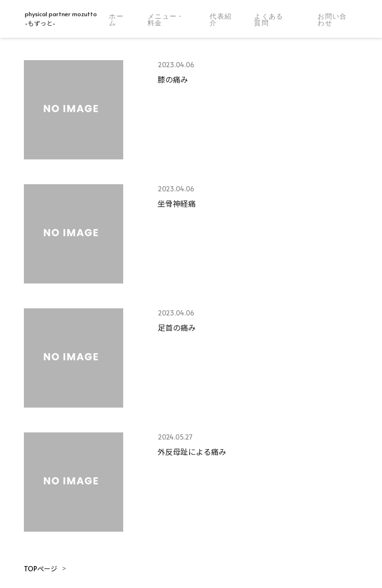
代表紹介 (221, 20)
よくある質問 (269, 20)
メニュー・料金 (166, 20)
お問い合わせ (332, 20)
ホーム (116, 20)
